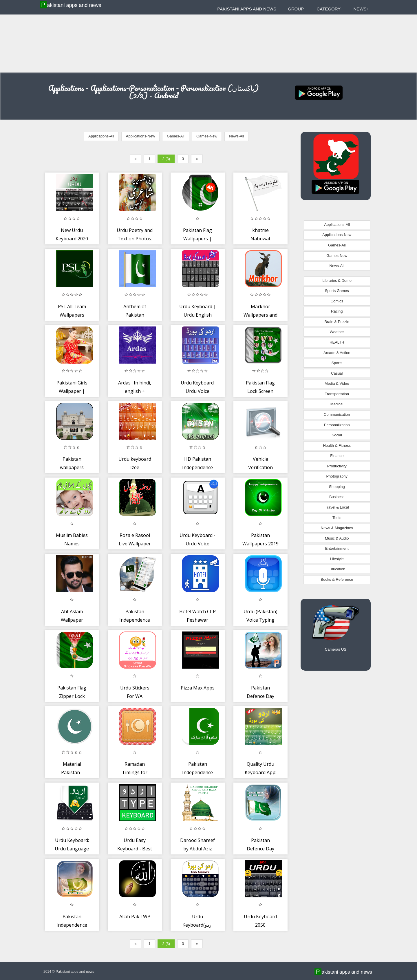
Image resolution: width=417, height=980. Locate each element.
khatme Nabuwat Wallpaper (260, 239)
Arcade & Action (337, 353)
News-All (236, 136)
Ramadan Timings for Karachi (135, 773)
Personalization (337, 425)
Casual (337, 373)
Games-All (176, 136)
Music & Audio (337, 538)
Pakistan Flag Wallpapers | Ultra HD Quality (198, 239)
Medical (337, 404)
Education (337, 569)
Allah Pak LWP (135, 917)
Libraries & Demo (337, 281)
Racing (337, 311)
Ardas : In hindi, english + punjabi (135, 391)
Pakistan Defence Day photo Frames (260, 849)
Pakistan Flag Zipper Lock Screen (72, 696)
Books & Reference (337, 579)
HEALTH (337, 342)
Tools (337, 518)
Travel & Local (337, 507)
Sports (337, 363)
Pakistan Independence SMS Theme (135, 620)
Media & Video (337, 383)
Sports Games (337, 291)
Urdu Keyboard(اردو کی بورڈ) (197, 925)
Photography (337, 476)
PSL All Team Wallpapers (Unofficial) (72, 315)
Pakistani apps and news (71, 5)
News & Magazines (337, 528)
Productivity (337, 466)
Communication (337, 414)
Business (337, 497)
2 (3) (166, 159)
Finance (337, 456)
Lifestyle (337, 559)
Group (297, 9)
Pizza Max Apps (198, 688)
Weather (337, 332)
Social (337, 435)
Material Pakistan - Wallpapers (72, 773)
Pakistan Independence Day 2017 (197, 773)
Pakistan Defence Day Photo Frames (260, 696)
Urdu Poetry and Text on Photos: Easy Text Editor (135, 239)
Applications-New (140, 136)
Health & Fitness (337, 445)
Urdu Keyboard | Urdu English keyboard (198, 315)
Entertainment (337, 548)
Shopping (337, 487)
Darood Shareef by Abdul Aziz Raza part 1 (197, 849)
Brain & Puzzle (337, 322)
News (361, 9)
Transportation (337, 394)
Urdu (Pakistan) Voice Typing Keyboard (260, 620)
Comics (337, 301)
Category (329, 9)
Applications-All (101, 136)
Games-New (207, 136)
